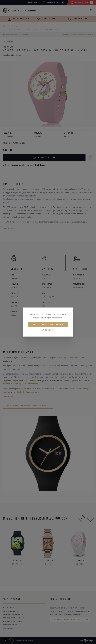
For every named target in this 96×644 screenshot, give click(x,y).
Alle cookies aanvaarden (48, 325)
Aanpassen (48, 330)
